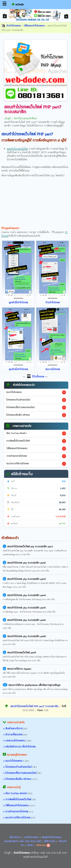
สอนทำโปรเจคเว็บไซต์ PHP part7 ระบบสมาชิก (32, 706)
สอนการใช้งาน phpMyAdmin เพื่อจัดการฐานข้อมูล (34, 685)
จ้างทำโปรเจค (53, 303)
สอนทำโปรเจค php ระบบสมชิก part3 (26, 579)
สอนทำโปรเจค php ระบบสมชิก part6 (26, 620)
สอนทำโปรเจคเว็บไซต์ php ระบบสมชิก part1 (30, 547)
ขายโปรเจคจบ (32, 837)
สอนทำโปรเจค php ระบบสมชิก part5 (26, 608)
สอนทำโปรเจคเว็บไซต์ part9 (22, 653)
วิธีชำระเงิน (50, 841)
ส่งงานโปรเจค (53, 369)
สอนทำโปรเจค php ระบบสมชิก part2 (26, 563)
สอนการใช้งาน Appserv (19, 669)
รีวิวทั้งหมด (35, 377)
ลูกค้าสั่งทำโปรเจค (18, 303)
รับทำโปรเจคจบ (11, 26)
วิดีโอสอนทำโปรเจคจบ (34, 26)
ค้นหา (30, 845)
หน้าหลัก (18, 4)
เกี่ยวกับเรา (16, 837)
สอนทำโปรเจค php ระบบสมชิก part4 (26, 595)
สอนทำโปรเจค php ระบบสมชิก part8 (26, 636)
